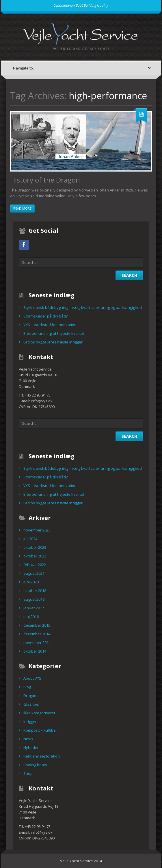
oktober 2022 (35, 556)
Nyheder (31, 747)
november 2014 (37, 642)
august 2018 (34, 599)
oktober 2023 (35, 547)
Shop (28, 773)
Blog (27, 687)
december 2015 (37, 625)
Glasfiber (32, 704)
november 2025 (37, 530)
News (28, 739)
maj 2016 (31, 617)
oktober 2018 (35, 591)
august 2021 (34, 573)
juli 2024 (30, 539)
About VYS (32, 678)
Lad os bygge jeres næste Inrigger (53, 342)
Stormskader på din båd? (45, 316)
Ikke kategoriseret (39, 713)
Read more (22, 208)
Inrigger (30, 722)
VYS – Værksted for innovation (50, 325)
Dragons (31, 696)
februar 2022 (35, 565)
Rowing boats (35, 765)
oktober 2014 (35, 651)
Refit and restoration (42, 756)
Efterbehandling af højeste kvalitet (54, 333)
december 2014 (37, 634)
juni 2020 (31, 582)
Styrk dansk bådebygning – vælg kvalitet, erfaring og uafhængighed (83, 307)
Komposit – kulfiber (40, 730)
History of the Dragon (45, 180)
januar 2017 (34, 608)
